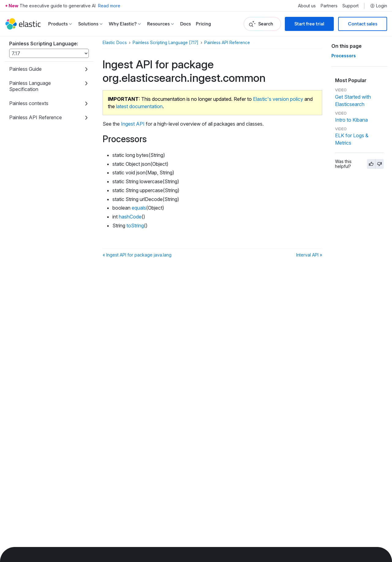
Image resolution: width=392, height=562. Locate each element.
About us (307, 6)
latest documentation (139, 106)
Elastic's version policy (278, 99)
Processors (344, 56)
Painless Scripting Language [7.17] (166, 43)
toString (135, 226)
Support (351, 6)
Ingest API (133, 124)
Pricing (203, 24)
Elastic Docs (115, 43)
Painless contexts (29, 103)
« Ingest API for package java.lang (137, 255)
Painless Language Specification (30, 86)
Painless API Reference (36, 117)
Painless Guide (25, 69)
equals (139, 208)
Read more (109, 6)
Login (379, 6)
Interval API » (309, 255)
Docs (185, 24)
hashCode (130, 217)
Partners (329, 6)
